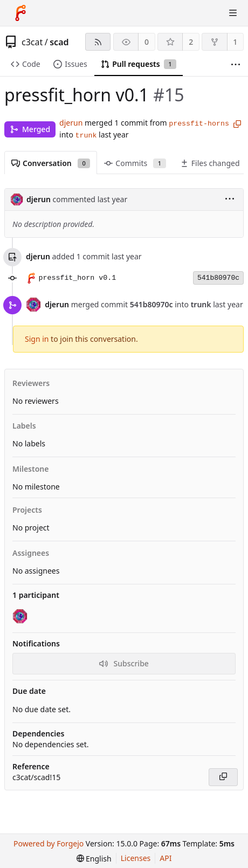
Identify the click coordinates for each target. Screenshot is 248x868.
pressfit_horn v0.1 (78, 278)
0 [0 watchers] (147, 42)
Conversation (51, 163)
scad (59, 42)
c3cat (32, 42)
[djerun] (21, 617)
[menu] (230, 200)
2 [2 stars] (191, 42)
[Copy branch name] (237, 124)
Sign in (37, 339)
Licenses (136, 858)
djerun (71, 123)
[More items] (236, 64)
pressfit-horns (199, 124)
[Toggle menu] (233, 13)
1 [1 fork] (235, 42)
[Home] (20, 13)
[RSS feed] (98, 42)
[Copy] (223, 777)
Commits (135, 163)
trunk (86, 136)
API (166, 858)
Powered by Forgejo (49, 843)
